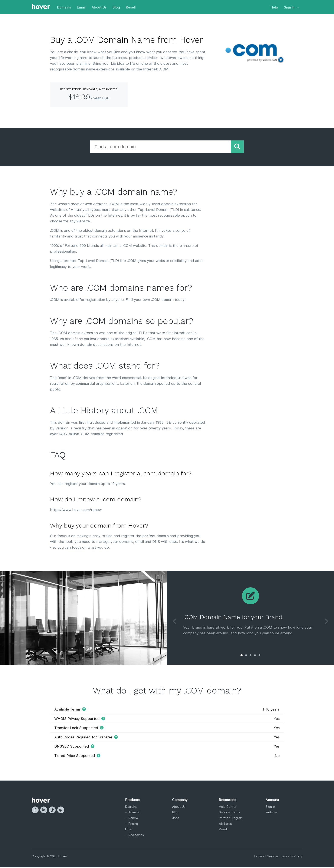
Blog (116, 7)
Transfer (135, 813)
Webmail (271, 813)
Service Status (230, 813)
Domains (64, 7)
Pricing (133, 824)
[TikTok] (52, 811)
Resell (131, 7)
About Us (99, 7)
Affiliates (225, 824)
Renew (133, 819)
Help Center (228, 807)
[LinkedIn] (44, 811)
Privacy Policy (292, 857)
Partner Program (231, 819)
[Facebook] (35, 811)
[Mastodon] (61, 811)
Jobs (176, 819)
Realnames (136, 836)
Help (274, 7)
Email (81, 7)
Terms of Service (266, 857)
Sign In (291, 7)
